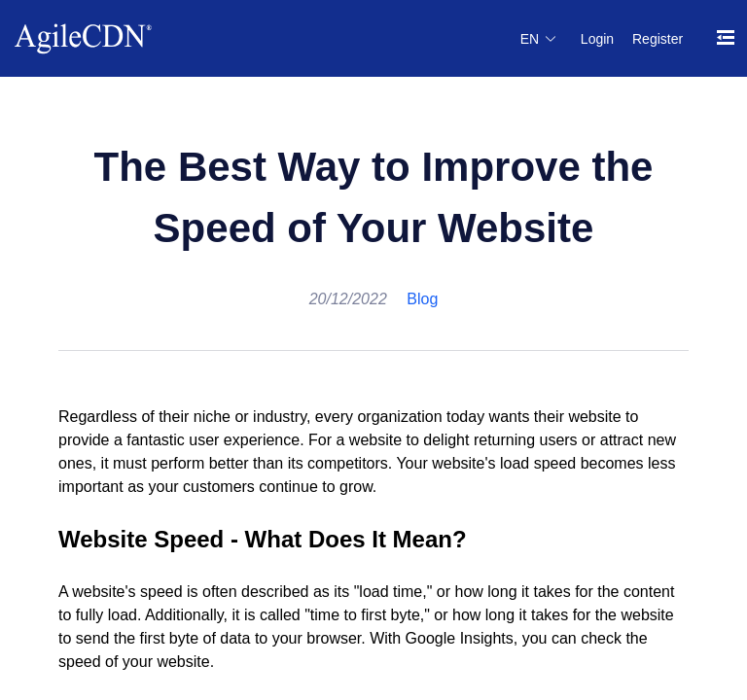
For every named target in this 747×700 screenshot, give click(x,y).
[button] (539, 39)
